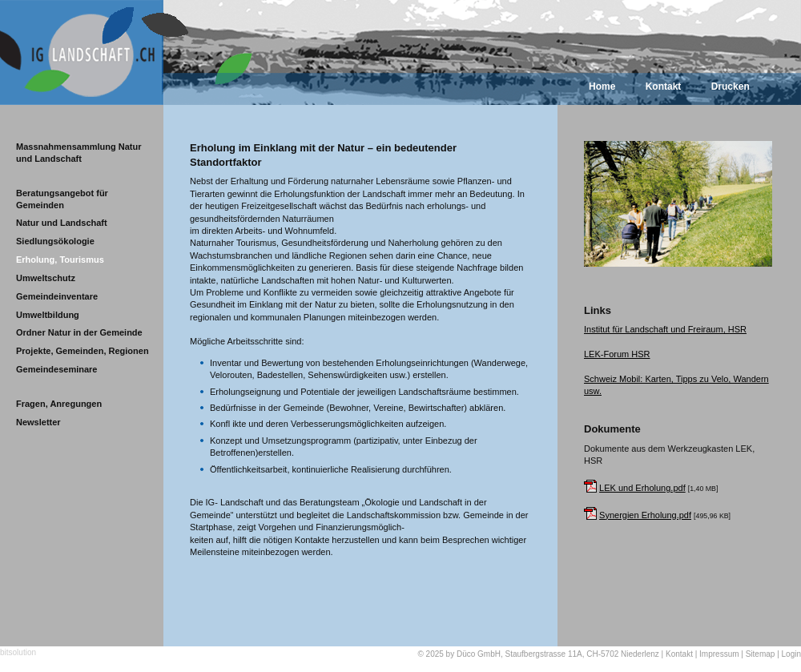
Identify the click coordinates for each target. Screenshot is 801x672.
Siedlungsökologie (55, 241)
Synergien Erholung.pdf (645, 515)
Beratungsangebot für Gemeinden (62, 199)
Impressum (719, 654)
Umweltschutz (46, 278)
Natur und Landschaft (62, 223)
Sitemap (761, 654)
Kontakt (664, 87)
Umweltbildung (48, 315)
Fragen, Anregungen (59, 404)
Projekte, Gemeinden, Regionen (83, 351)
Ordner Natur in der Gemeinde (79, 332)
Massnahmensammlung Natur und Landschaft (78, 153)
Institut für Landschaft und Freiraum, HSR (665, 329)
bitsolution (18, 652)
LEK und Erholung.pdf (642, 488)
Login (791, 654)
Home (602, 87)
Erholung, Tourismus (60, 260)
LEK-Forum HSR (617, 354)
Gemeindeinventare (57, 296)
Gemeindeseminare (57, 369)
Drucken (731, 87)
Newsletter (38, 422)
